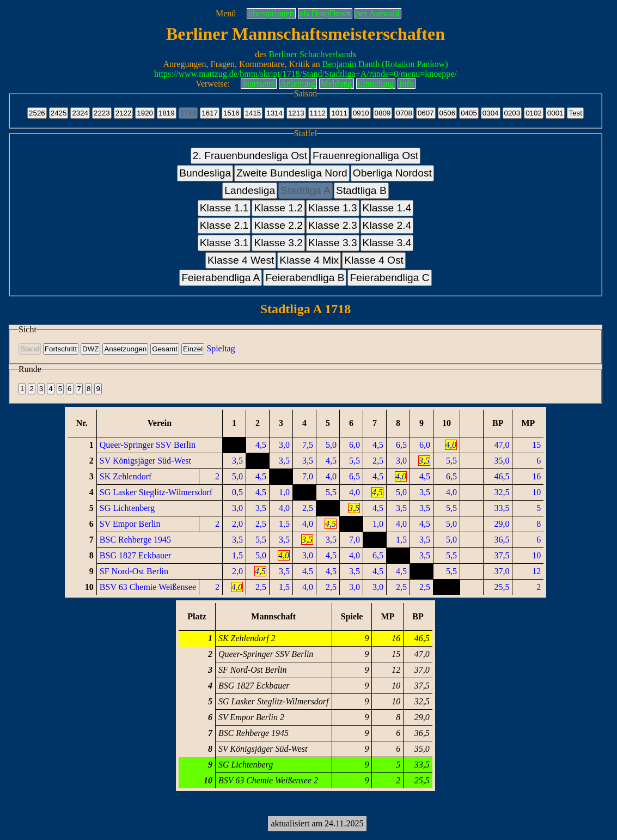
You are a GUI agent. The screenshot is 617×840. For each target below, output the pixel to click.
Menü (226, 13)
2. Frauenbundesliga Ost (250, 156)
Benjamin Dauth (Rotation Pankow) (385, 64)
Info (407, 84)
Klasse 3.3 (333, 243)
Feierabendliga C (389, 278)
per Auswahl (378, 13)
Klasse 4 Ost (374, 260)
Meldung (337, 84)
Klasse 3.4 (387, 243)
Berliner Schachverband (310, 54)
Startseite (259, 84)
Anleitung (298, 84)
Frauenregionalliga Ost (365, 156)
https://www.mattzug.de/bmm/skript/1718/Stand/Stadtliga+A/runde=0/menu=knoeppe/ (306, 74)
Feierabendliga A (221, 278)
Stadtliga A (306, 190)
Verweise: (213, 84)
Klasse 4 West (241, 260)
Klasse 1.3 (333, 208)
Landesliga (250, 190)
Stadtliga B (361, 190)
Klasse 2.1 (224, 225)
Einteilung (376, 84)
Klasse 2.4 (387, 225)
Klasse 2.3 (333, 225)
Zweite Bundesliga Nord (292, 173)
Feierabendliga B (305, 278)
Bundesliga (205, 173)
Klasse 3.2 (278, 243)
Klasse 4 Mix (309, 260)
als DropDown (325, 13)
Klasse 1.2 (278, 208)
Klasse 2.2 (278, 225)
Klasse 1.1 (224, 208)
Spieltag (221, 348)
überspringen (271, 13)
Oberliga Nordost (392, 173)
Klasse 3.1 (224, 243)
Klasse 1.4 (387, 208)
